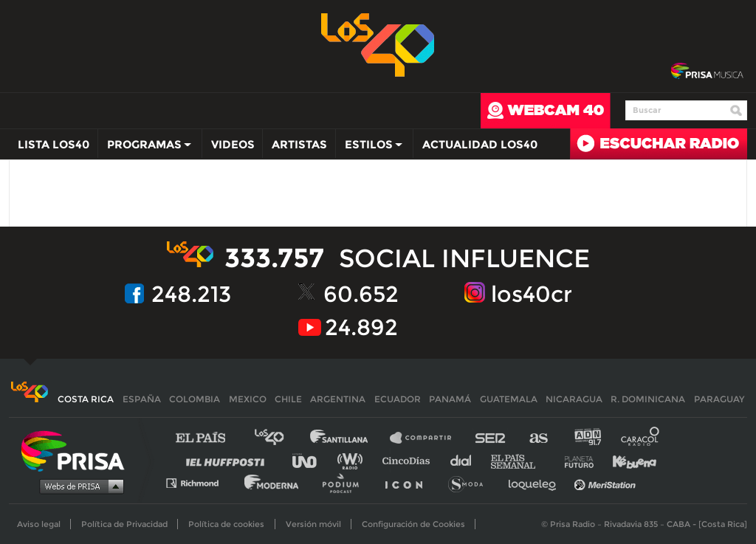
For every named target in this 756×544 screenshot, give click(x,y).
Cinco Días (410, 460)
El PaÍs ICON (409, 482)
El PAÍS (209, 438)
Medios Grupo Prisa (78, 486)
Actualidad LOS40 (480, 144)
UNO (311, 460)
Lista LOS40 (54, 144)
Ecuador (398, 399)
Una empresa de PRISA (78, 450)
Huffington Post (229, 460)
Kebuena (628, 460)
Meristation (607, 482)
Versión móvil (313, 524)
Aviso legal (39, 524)
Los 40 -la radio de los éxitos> (378, 44)
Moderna (273, 482)
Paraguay (719, 399)
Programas (145, 148)
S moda (471, 482)
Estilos (370, 148)
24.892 (361, 327)
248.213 (191, 294)
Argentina (338, 399)
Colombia (195, 399)
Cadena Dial (466, 460)
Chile (288, 399)
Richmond (200, 482)
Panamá (450, 399)
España (142, 399)
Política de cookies (226, 524)
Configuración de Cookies (413, 524)
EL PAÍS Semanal (520, 460)
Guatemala (509, 399)
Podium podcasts (346, 482)
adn (587, 438)
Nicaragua (574, 399)
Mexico (248, 399)
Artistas (299, 144)
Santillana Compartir (427, 438)
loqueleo (536, 482)
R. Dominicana (648, 399)
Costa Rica (86, 399)
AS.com (538, 438)
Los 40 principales (280, 438)
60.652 (361, 294)
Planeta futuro (574, 460)
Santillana (349, 438)
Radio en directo (659, 144)
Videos (233, 144)
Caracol (641, 438)
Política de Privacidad (124, 524)
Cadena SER (491, 438)
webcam (546, 111)
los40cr (532, 294)
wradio (353, 460)
